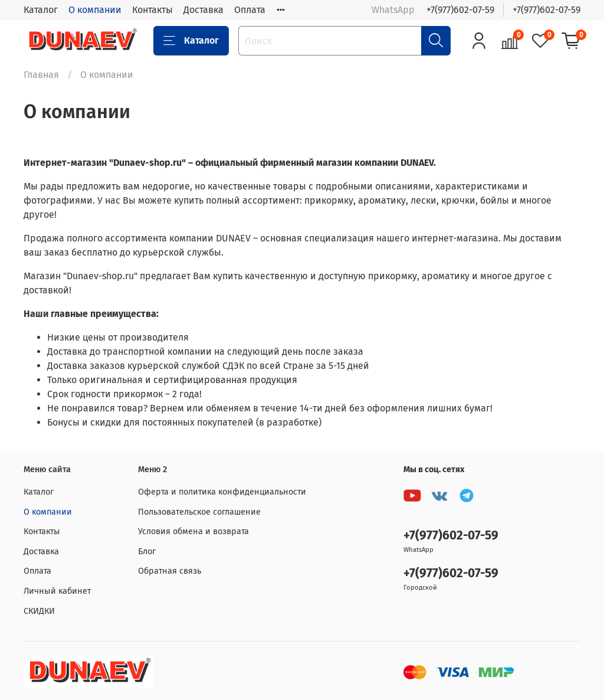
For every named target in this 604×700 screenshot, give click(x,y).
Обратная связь (170, 571)
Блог (147, 552)
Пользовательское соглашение (199, 512)
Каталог (41, 10)
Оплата (250, 10)
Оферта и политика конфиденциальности (222, 492)
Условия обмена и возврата (193, 531)
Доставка (203, 10)
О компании (95, 10)
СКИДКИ (39, 611)
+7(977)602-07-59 (460, 10)
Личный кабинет (57, 591)
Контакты (152, 10)
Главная (41, 75)
